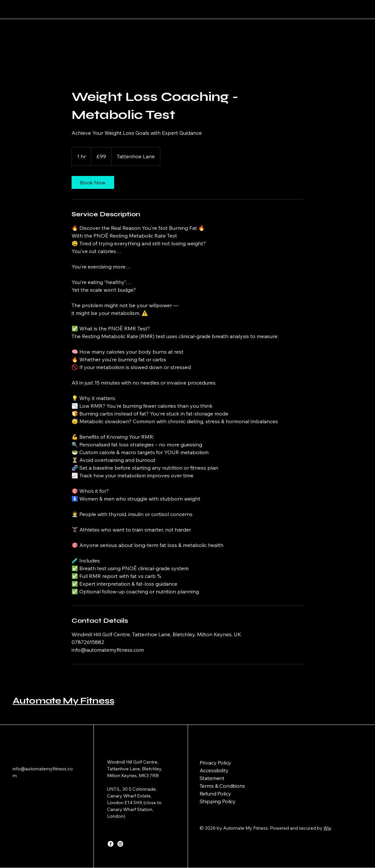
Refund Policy (215, 794)
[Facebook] (111, 844)
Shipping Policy (218, 801)
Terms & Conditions (222, 786)
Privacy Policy (216, 763)
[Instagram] (120, 844)
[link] (93, 182)
